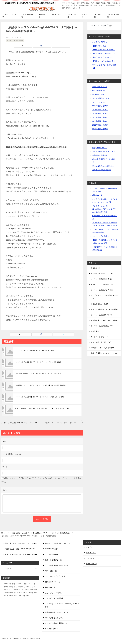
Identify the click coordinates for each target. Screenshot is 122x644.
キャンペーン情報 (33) (99, 337)
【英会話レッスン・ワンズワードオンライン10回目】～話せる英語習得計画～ (41, 385)
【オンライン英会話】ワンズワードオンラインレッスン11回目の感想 (38, 362)
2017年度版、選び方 (100, 106)
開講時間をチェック (100, 91)
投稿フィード (91, 553)
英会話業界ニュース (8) (100, 304)
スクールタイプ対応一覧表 (55, 576)
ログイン (89, 547)
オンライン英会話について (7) (102, 273)
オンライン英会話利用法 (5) (101, 279)
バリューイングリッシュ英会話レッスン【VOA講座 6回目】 (35, 350)
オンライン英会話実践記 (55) (102, 326)
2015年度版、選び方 (100, 114)
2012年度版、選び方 (100, 125)
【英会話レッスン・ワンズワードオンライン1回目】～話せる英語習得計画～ (63, 423)
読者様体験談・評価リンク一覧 (57, 612)
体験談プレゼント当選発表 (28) (103, 348)
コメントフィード (93, 558)
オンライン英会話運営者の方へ (57, 623)
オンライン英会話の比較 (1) (101, 315)
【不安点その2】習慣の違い (103, 57)
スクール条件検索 (52, 554)
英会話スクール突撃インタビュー (58, 543)
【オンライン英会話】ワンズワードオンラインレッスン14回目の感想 (38, 374)
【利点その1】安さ (99, 46)
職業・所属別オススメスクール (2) (104, 353)
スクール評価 (71, 16)
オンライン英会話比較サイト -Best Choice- (21, 554)
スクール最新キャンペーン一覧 (57, 565)
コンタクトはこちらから (54, 618)
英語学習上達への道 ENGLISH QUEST (20, 549)
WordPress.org (91, 564)
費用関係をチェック (100, 87)
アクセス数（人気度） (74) (101, 342)
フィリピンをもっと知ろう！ (103, 166)
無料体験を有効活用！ (101, 155)
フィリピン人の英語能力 (54, 598)
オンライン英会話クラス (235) (102, 290)
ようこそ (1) (95, 268)
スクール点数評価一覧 (53, 560)
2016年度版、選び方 (100, 110)
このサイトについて (9, 16)
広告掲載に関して (52, 629)
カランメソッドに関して (54, 593)
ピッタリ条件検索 (27, 16)
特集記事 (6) (95, 331)
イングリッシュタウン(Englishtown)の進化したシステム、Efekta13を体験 (104, 209)
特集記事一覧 (97, 195)
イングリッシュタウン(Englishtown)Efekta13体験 (62, 605)
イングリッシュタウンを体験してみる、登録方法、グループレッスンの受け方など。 (43, 409)
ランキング (85, 16)
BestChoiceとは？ (52, 549)
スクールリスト (56, 16)
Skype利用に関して (100, 148)
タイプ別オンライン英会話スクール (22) (104, 297)
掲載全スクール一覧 (53, 582)
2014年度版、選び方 (100, 117)
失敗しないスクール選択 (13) (102, 284)
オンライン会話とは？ (101, 42)
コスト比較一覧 (51, 571)
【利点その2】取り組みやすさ (104, 50)
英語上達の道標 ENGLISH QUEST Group (20, 543)
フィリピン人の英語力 (101, 236)
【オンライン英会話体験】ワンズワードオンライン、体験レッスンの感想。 (40, 397)
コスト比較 (98, 16)
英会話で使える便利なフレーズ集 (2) (105, 320)
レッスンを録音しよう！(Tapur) (104, 151)
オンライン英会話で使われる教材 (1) (105, 309)
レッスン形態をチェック (102, 98)
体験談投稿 (42, 16)
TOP (25, 533)
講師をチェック (98, 94)
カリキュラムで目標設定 (102, 170)
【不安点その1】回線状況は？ (104, 53)
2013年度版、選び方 (100, 121)
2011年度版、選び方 (100, 129)
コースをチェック (99, 102)
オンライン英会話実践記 (15, 41)
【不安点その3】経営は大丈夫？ (104, 61)
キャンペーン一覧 (113, 16)
